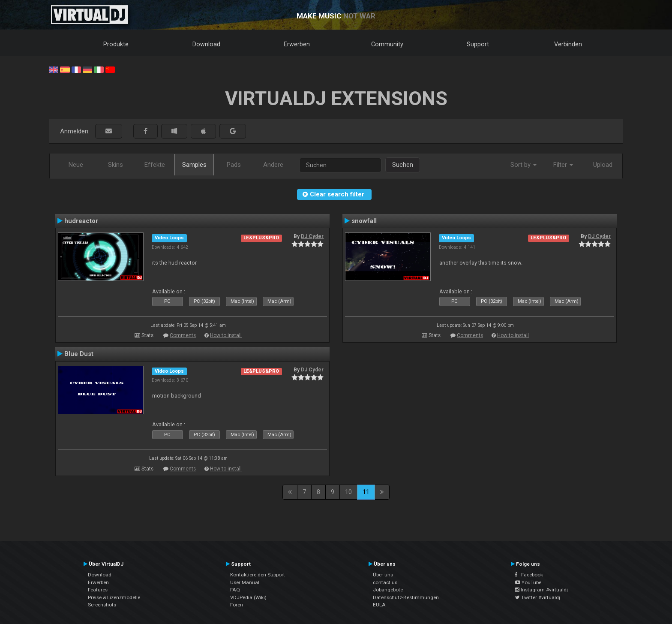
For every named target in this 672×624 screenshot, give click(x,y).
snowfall (364, 221)
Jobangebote (388, 590)
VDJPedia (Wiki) (248, 597)
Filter (563, 165)
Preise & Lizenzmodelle (114, 597)
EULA (379, 605)
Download (206, 44)
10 (348, 492)
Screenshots (102, 605)
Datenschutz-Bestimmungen (406, 597)
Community (387, 44)
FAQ (235, 590)
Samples (194, 165)
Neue (76, 165)
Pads (234, 165)
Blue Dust (79, 354)
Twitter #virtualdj (538, 597)
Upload (603, 165)
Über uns (383, 575)
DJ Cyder (312, 236)
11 (366, 492)
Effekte (155, 165)
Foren (237, 605)
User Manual (245, 582)
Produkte (116, 44)
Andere (273, 165)
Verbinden (568, 44)
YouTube (528, 582)
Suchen (403, 165)
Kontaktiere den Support (258, 575)
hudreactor (81, 221)
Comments (183, 335)
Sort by (523, 165)
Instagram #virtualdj (541, 590)
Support (478, 44)
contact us (385, 582)
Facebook (529, 575)
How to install (226, 335)
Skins (115, 165)
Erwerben (297, 44)
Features (98, 590)
